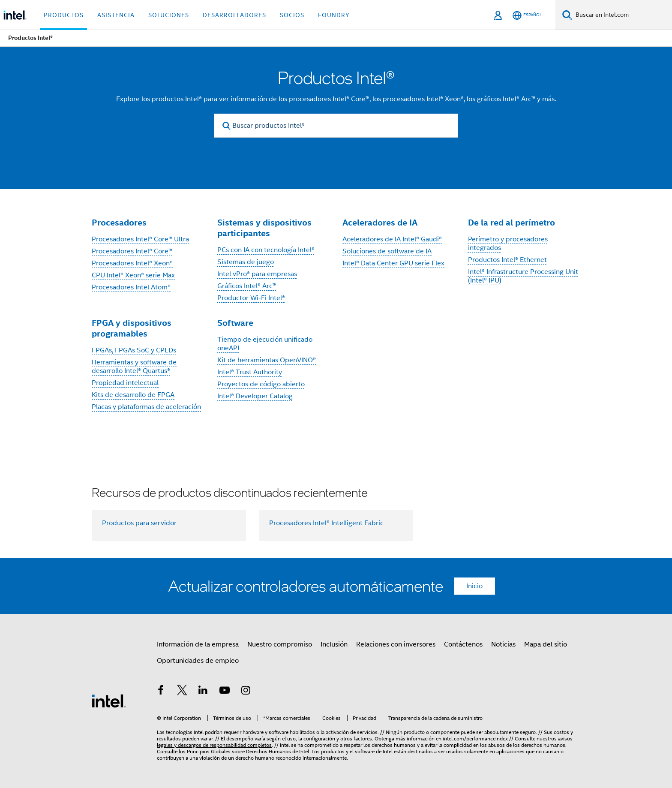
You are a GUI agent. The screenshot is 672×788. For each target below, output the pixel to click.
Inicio (474, 586)
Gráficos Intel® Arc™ (247, 286)
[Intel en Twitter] (182, 692)
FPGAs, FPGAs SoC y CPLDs (134, 350)
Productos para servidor (139, 523)
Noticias (503, 644)
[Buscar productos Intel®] (336, 126)
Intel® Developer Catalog (255, 396)
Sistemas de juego (246, 262)
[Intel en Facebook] (161, 692)
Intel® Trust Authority (250, 372)
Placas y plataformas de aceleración (146, 407)
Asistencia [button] (116, 15)
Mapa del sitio (546, 644)
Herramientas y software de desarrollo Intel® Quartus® (134, 367)
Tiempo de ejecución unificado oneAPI (265, 344)
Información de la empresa (198, 644)
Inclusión (334, 644)
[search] (226, 126)
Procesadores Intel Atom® (131, 287)
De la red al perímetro (511, 223)
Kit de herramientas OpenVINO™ (267, 360)
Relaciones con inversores (396, 644)
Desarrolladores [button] (234, 15)
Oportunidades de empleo (198, 661)
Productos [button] (64, 15)
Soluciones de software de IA (387, 251)
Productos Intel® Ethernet (507, 260)
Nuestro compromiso (280, 644)
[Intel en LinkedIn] (203, 692)
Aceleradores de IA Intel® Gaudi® (392, 239)
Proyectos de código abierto (261, 384)
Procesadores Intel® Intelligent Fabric (326, 523)
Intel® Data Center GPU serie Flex (393, 263)
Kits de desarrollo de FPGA (133, 395)
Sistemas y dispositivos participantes (264, 228)
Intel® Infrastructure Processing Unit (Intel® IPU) (523, 276)
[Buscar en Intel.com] (622, 15)
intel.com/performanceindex (475, 738)
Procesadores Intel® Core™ (132, 251)
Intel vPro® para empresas (257, 274)
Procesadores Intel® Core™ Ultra (140, 239)
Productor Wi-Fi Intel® (251, 298)
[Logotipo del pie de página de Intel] (109, 701)
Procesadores (119, 223)
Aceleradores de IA (380, 223)
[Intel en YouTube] (225, 692)
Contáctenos (463, 644)
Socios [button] (292, 15)
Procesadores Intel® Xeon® (132, 263)
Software (235, 323)
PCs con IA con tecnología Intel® (266, 250)
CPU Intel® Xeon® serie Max (133, 275)
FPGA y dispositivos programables (132, 328)
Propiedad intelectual (125, 383)
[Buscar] (567, 15)
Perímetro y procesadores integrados (508, 244)
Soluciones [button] (169, 15)
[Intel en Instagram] (246, 692)
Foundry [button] (334, 15)
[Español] (527, 15)
